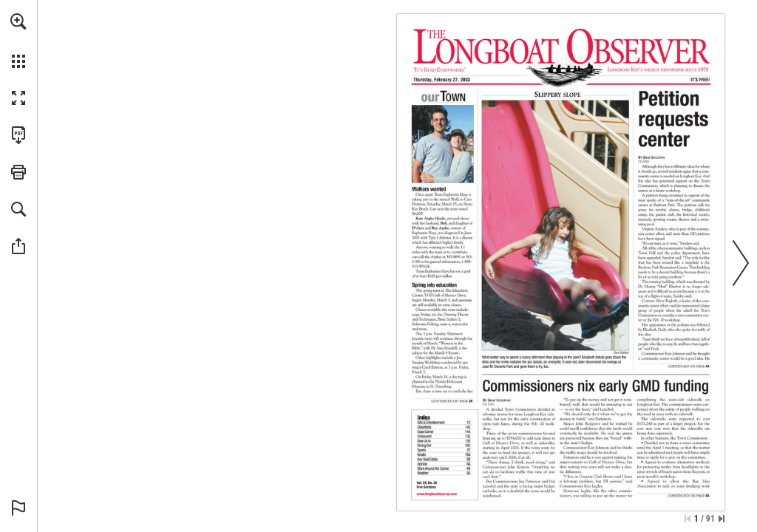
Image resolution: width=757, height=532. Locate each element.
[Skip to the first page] (688, 519)
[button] (18, 21)
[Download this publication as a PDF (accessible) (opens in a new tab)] (18, 135)
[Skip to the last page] (722, 519)
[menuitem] (18, 41)
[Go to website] (437, 494)
